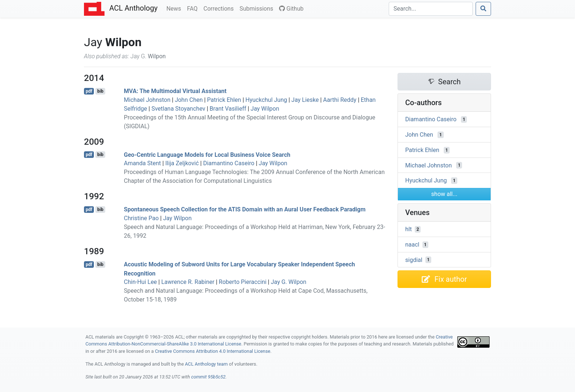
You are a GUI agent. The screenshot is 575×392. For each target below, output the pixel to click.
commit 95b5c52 (208, 377)
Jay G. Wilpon (288, 282)
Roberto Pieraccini (243, 282)
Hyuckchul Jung (266, 100)
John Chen (189, 100)
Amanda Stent (142, 163)
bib (100, 91)
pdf (89, 91)
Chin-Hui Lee (140, 282)
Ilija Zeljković (182, 163)
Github (291, 9)
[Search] (431, 9)
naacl (412, 245)
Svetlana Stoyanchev (178, 109)
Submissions (258, 8)
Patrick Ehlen (224, 100)
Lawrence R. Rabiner (188, 282)
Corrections (220, 8)
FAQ (194, 8)
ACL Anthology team (206, 364)
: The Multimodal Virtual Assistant (175, 91)
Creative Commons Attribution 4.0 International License (213, 351)
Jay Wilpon (265, 109)
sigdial (414, 260)
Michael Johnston (147, 100)
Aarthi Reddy (340, 100)
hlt (409, 229)
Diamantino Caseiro (229, 163)
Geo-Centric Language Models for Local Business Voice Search (207, 154)
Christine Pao (141, 218)
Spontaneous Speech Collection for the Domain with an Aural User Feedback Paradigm (245, 209)
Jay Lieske (305, 100)
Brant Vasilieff (228, 109)
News (175, 8)
